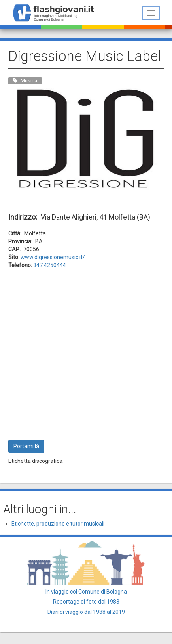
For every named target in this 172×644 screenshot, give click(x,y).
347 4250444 (50, 265)
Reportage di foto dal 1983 (86, 602)
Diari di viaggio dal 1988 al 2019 (86, 612)
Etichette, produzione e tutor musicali (58, 524)
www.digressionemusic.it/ (53, 257)
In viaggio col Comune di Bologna (86, 592)
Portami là (26, 446)
